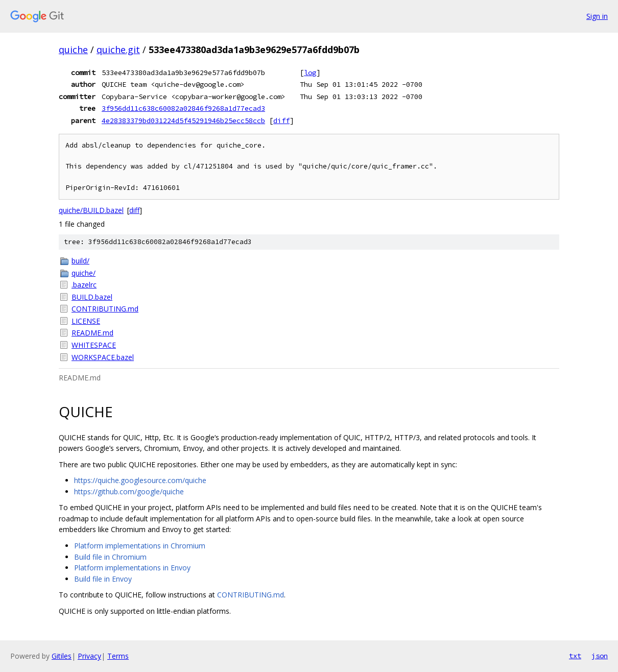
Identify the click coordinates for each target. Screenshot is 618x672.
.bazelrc (84, 285)
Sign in (597, 16)
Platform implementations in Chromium (140, 546)
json (600, 656)
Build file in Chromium (110, 557)
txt (575, 656)
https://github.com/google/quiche (129, 491)
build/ (80, 261)
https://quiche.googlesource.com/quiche (140, 480)
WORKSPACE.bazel (103, 357)
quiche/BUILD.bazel (91, 210)
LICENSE (86, 321)
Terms (118, 656)
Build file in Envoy (103, 579)
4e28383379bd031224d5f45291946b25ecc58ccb (183, 121)
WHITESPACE (94, 345)
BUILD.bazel (92, 297)
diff (281, 121)
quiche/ (84, 273)
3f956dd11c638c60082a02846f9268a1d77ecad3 (183, 108)
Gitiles (62, 656)
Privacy (89, 656)
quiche (73, 50)
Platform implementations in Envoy (132, 568)
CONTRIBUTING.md (105, 309)
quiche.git (118, 50)
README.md (92, 333)
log (310, 73)
